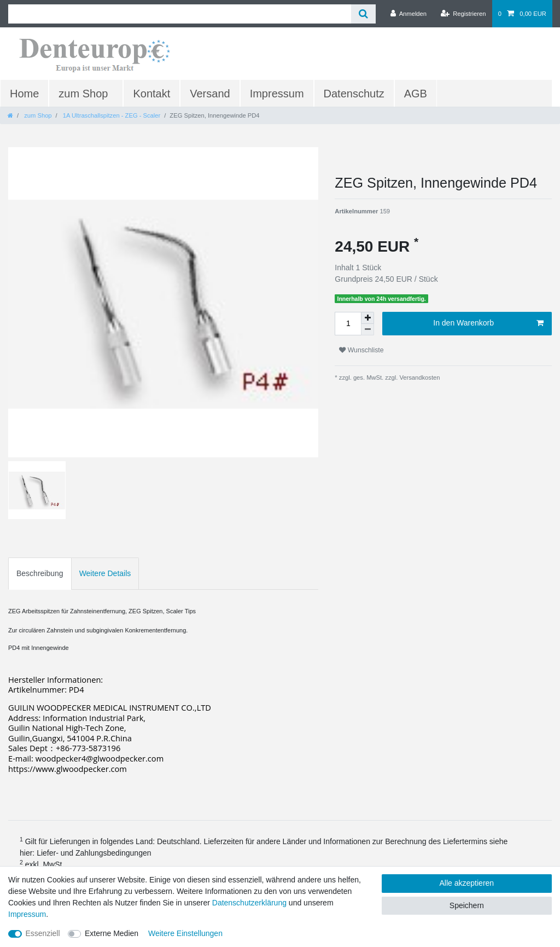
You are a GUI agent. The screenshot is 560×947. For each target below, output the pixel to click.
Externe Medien (112, 933)
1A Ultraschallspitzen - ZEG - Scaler (111, 115)
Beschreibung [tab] (40, 573)
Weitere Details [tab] (105, 573)
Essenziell (43, 933)
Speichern (467, 905)
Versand (210, 94)
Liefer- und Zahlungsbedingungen (94, 853)
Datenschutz (354, 94)
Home (24, 94)
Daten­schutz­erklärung (249, 903)
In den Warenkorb (488, 323)
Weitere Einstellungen (185, 933)
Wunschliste (361, 350)
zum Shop (83, 94)
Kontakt (151, 94)
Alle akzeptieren (467, 883)
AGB (416, 94)
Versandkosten (419, 377)
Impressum (277, 94)
